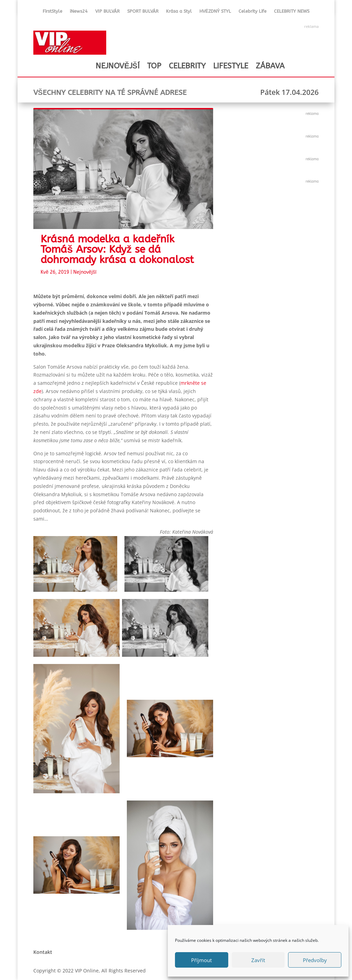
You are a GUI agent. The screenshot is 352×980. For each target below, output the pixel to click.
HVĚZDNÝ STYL (215, 13)
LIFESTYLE (231, 66)
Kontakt (43, 952)
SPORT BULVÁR (143, 13)
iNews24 (79, 13)
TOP (154, 66)
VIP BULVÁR (107, 13)
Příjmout (201, 960)
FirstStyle (52, 13)
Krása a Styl (179, 13)
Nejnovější (85, 272)
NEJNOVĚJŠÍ (117, 66)
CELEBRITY (187, 66)
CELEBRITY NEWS (292, 13)
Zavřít (258, 960)
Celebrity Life (252, 13)
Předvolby (315, 960)
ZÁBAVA (270, 66)
